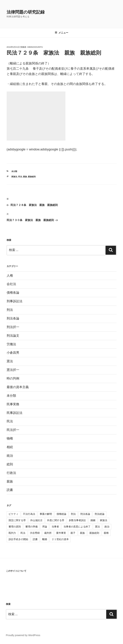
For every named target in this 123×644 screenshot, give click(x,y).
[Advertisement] (36, 116)
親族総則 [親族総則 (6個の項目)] (94, 533)
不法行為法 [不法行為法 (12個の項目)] (29, 514)
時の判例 (13, 378)
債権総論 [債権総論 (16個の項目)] (61, 514)
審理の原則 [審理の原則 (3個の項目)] (15, 527)
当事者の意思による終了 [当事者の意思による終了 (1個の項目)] (77, 527)
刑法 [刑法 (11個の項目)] (73, 514)
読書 (10, 490)
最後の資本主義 (18, 387)
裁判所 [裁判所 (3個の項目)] (48, 533)
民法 (20, 177)
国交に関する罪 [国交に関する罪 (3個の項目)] (17, 520)
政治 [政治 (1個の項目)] (107, 527)
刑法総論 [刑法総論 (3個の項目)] (100, 514)
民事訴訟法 (15, 413)
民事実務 (13, 404)
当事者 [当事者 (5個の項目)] (55, 527)
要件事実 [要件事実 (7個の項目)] (61, 533)
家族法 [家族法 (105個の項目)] (104, 520)
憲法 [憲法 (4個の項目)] (97, 527)
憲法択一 (13, 370)
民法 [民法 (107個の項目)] (23, 533)
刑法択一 (13, 327)
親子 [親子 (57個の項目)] (73, 533)
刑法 (10, 310)
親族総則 (32, 177)
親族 (25, 177)
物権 (10, 438)
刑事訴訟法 (15, 301)
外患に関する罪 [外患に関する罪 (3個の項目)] (56, 520)
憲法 (10, 361)
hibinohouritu (35, 47)
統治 (10, 456)
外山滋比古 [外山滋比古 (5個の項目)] (36, 520)
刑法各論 (13, 318)
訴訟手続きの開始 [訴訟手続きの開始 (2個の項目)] (18, 539)
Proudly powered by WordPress (23, 635)
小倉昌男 (13, 353)
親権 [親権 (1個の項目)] (106, 533)
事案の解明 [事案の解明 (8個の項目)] (46, 514)
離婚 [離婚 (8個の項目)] (45, 539)
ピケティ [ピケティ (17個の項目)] (13, 514)
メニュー (61, 33)
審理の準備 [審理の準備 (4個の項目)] (31, 527)
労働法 (11, 344)
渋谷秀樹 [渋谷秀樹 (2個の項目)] (35, 533)
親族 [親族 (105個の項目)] (82, 533)
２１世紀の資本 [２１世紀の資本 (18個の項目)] (60, 539)
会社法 (11, 284)
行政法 (11, 473)
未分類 (14, 171)
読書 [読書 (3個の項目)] (35, 539)
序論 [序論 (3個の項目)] (45, 527)
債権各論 (13, 293)
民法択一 (13, 430)
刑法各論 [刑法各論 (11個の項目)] (85, 514)
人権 (10, 276)
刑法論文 (13, 336)
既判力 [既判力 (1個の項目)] (12, 533)
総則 (10, 464)
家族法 (14, 177)
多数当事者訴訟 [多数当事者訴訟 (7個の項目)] (77, 520)
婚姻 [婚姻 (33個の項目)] (93, 520)
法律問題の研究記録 (26, 12)
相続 (10, 447)
